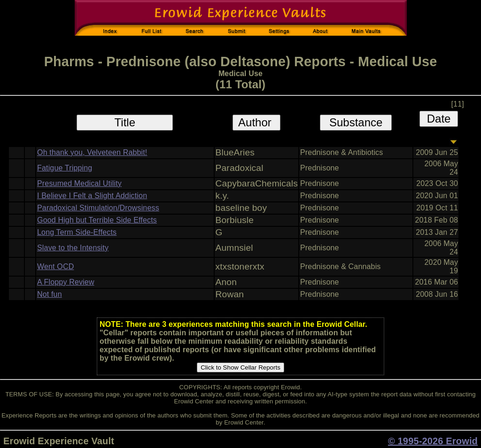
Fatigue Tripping (65, 168)
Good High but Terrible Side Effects (97, 220)
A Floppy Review (66, 282)
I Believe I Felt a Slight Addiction (92, 196)
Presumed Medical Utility (79, 183)
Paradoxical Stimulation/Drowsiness (98, 208)
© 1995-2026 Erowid (433, 441)
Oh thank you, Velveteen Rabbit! (92, 152)
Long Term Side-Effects (77, 232)
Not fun (50, 294)
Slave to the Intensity (73, 248)
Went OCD (55, 266)
